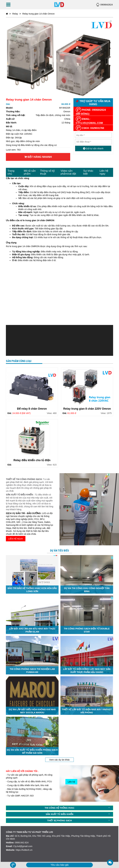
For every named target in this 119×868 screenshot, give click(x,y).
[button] (110, 22)
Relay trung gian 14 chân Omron (38, 14)
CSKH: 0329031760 (90, 128)
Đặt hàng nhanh (38, 157)
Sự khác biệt (88, 172)
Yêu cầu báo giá (59, 865)
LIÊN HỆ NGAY (16, 539)
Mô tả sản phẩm (30, 172)
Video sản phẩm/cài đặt (68, 172)
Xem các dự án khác (59, 760)
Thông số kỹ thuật (47, 172)
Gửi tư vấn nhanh (93, 149)
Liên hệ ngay (104, 172)
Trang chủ (11, 172)
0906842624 (107, 5)
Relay (15, 14)
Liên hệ (71, 782)
